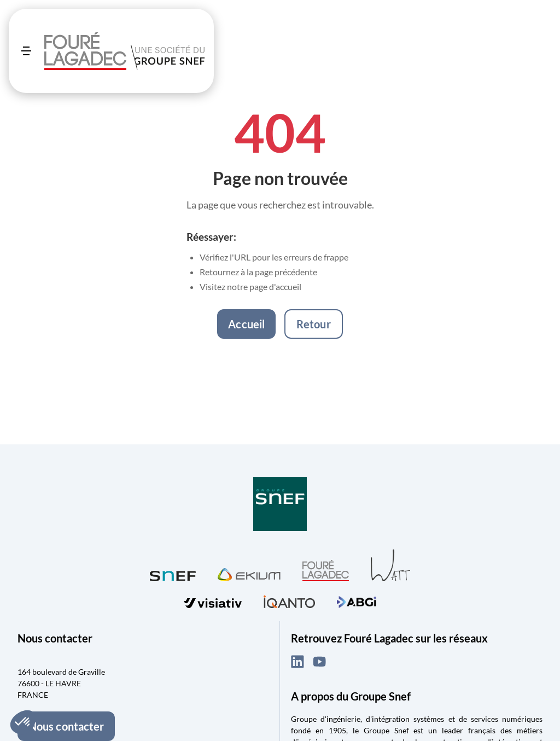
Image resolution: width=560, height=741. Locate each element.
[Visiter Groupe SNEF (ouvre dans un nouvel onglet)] (280, 505)
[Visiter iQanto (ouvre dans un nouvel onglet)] (289, 600)
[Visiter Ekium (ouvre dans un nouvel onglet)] (249, 573)
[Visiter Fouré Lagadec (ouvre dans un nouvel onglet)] (326, 571)
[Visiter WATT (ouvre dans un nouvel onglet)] (390, 565)
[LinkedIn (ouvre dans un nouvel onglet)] (297, 662)
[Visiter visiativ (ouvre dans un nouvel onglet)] (213, 601)
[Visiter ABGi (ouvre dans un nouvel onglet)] (357, 600)
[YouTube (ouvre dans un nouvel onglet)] (319, 662)
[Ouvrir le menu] (26, 51)
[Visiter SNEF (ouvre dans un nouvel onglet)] (173, 573)
